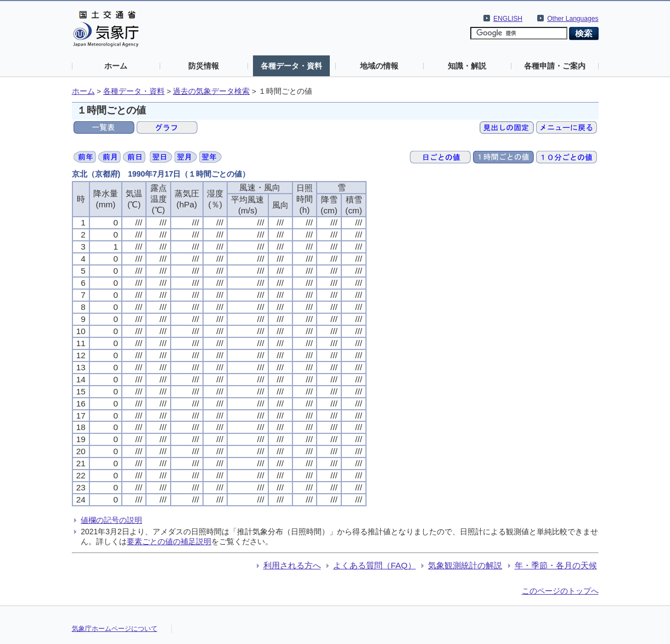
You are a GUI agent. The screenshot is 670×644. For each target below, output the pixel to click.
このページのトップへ (560, 591)
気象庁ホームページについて (115, 629)
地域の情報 (379, 66)
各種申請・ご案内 (555, 66)
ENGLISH (508, 19)
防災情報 (204, 66)
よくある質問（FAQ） (375, 565)
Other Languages (573, 19)
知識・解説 (467, 66)
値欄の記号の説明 (111, 520)
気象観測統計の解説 (465, 565)
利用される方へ (292, 565)
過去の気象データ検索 (211, 91)
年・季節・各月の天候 (556, 565)
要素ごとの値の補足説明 (169, 541)
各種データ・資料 (291, 66)
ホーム (116, 66)
